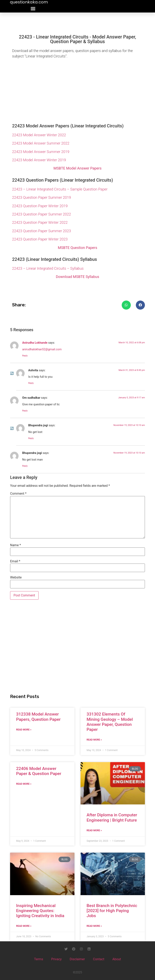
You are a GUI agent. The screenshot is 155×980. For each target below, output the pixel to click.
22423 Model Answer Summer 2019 (41, 152)
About (117, 959)
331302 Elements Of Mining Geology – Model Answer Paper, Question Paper (110, 722)
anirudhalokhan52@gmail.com (42, 349)
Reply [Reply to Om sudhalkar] (25, 411)
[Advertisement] (77, 90)
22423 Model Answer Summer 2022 (41, 143)
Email (15, 561)
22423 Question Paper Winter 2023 (40, 239)
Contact (99, 959)
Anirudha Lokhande (35, 343)
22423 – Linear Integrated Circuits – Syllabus (48, 268)
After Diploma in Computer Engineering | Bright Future (112, 817)
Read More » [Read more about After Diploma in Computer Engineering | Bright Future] (94, 830)
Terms (39, 959)
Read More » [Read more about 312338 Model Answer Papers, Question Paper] (24, 730)
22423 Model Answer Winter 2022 (39, 135)
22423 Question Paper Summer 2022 (42, 214)
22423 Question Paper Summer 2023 (42, 231)
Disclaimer (77, 959)
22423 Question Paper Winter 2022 (40, 222)
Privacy (57, 959)
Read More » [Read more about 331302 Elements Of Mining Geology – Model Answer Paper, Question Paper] (94, 740)
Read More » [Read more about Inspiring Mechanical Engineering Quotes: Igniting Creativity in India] (24, 926)
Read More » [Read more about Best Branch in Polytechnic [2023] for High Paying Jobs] (94, 926)
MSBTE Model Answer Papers (77, 168)
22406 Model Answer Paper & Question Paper (39, 771)
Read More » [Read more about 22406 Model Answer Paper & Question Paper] (24, 784)
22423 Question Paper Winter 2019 (40, 206)
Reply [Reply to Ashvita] (31, 383)
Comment (18, 494)
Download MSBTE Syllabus (77, 277)
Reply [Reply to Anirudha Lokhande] (25, 356)
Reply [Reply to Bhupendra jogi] (31, 438)
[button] (33, 9)
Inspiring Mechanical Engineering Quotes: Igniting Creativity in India (40, 911)
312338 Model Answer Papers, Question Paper (38, 717)
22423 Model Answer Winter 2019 (39, 160)
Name (16, 545)
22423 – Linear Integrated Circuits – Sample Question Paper (60, 189)
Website (16, 577)
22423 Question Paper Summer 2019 (42, 197)
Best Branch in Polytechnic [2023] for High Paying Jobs (112, 911)
